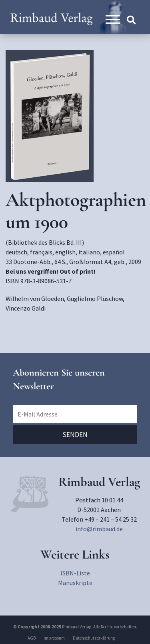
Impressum (54, 638)
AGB (32, 638)
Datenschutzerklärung (94, 638)
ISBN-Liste (75, 573)
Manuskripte (75, 583)
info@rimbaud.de (99, 529)
